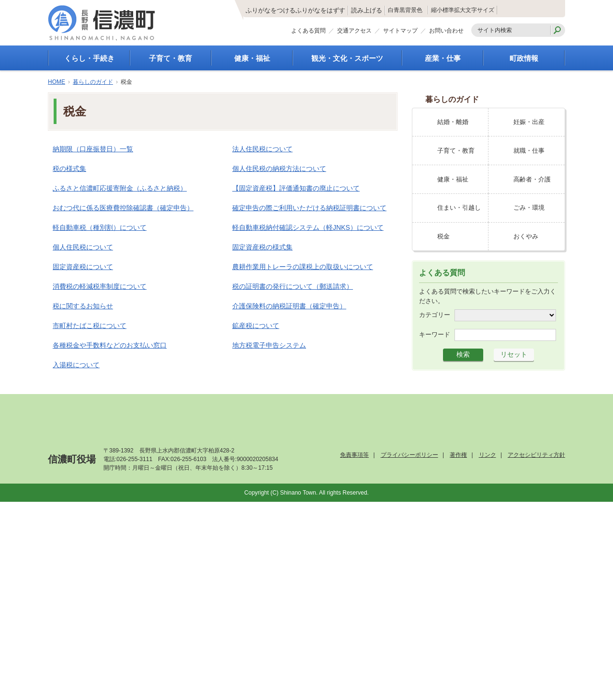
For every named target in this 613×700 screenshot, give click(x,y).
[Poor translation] (35, 556)
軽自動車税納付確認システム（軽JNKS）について (308, 227)
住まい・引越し (459, 208)
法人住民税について (262, 149)
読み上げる (318, 11)
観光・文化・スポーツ (347, 58)
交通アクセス (354, 33)
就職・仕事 (529, 151)
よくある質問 (308, 33)
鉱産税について (256, 326)
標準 (461, 10)
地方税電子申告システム (269, 345)
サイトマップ (400, 33)
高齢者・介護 (532, 179)
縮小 (438, 10)
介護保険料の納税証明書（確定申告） (289, 306)
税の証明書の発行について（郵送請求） (293, 286)
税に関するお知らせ (83, 306)
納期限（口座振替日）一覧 (93, 149)
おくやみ (526, 236)
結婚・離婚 (453, 122)
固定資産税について (83, 267)
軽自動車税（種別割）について (100, 227)
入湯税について (76, 365)
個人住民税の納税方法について (279, 169)
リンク (488, 455)
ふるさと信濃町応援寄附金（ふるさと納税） (120, 188)
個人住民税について (83, 247)
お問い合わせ (446, 33)
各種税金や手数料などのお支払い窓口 (110, 345)
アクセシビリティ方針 (536, 455)
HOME (57, 82)
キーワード (435, 334)
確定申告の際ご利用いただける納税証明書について (309, 208)
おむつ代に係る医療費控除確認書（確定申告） (123, 208)
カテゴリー (435, 315)
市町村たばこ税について (90, 326)
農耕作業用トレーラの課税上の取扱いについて (303, 267)
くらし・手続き (89, 58)
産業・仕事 (443, 58)
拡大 (484, 10)
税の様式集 (69, 169)
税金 (443, 236)
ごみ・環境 (529, 208)
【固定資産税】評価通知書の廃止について (296, 188)
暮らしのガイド (93, 82)
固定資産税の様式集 (262, 247)
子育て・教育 (170, 58)
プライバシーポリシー (409, 455)
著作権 (458, 455)
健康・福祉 (252, 58)
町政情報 (524, 58)
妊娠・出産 (529, 122)
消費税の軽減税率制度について (100, 286)
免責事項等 (354, 455)
